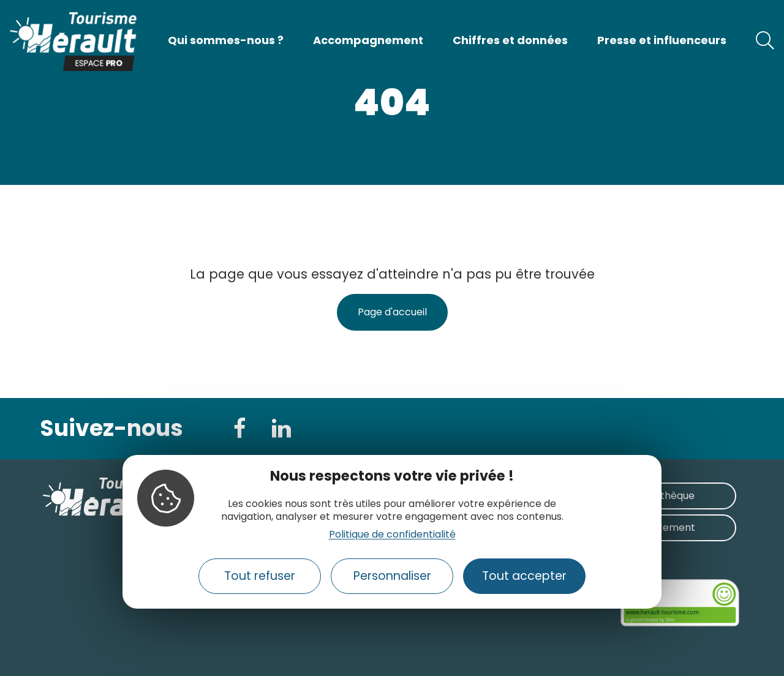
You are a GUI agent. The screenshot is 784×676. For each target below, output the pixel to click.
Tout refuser (260, 576)
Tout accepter (524, 576)
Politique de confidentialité (392, 534)
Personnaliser (392, 576)
